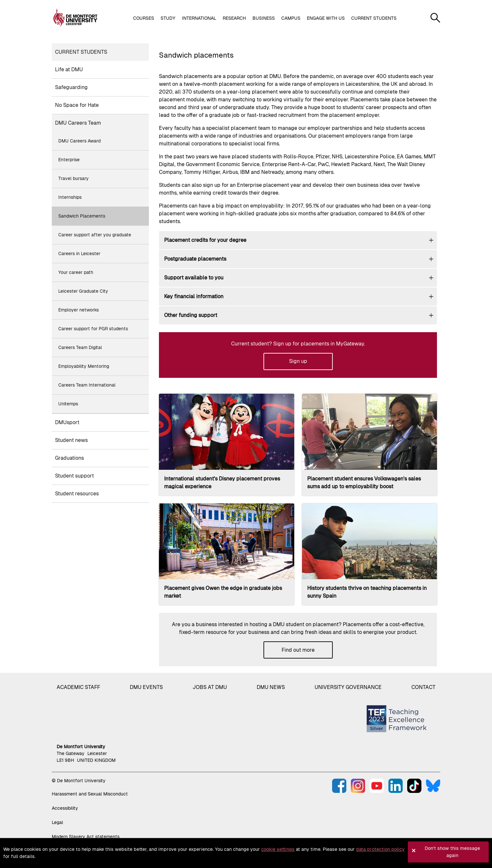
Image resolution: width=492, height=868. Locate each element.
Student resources (77, 494)
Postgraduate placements (195, 259)
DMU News (271, 687)
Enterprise (69, 160)
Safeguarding (71, 87)
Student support (74, 476)
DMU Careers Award (79, 141)
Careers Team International (87, 385)
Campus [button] (291, 18)
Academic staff (78, 687)
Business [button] (264, 18)
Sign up (298, 361)
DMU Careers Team (78, 123)
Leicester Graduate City (83, 291)
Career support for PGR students (93, 329)
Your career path (76, 272)
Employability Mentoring (84, 366)
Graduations (69, 458)
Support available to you (194, 278)
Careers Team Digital (80, 347)
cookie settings (278, 849)
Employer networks (78, 310)
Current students (81, 52)
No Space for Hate (77, 105)
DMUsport (67, 422)
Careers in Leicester (79, 254)
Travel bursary (73, 178)
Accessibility (65, 808)
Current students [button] (374, 18)
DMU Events (146, 687)
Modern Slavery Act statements (86, 837)
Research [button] (234, 18)
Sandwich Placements (82, 216)
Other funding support (191, 315)
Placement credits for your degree (205, 240)
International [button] (199, 18)
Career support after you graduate (95, 235)
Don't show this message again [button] (452, 852)
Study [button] (168, 18)
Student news (71, 440)
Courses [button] (144, 18)
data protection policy (380, 849)
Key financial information (194, 296)
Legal (57, 822)
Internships (70, 197)
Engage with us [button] (326, 18)
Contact (423, 687)
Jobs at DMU (210, 687)
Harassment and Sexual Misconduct (90, 794)
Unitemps (68, 404)
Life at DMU (69, 69)
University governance (348, 687)
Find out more (298, 650)
